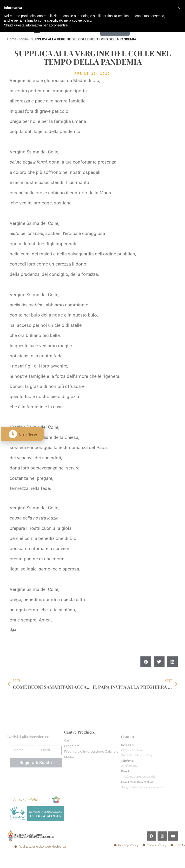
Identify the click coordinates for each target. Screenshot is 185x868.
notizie (24, 39)
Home (12, 39)
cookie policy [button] (82, 20)
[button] (146, 673)
